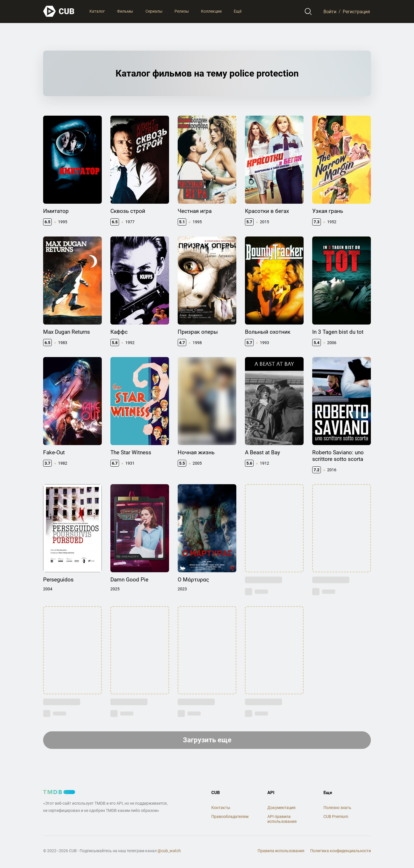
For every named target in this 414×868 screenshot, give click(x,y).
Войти (330, 11)
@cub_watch (169, 851)
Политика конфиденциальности (341, 851)
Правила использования (281, 851)
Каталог (97, 11)
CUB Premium (336, 817)
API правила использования (282, 819)
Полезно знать (337, 808)
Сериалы (154, 11)
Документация (281, 808)
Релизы (182, 11)
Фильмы (125, 11)
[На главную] (59, 11)
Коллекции (211, 11)
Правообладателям (230, 817)
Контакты (221, 808)
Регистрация (356, 11)
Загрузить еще (207, 740)
